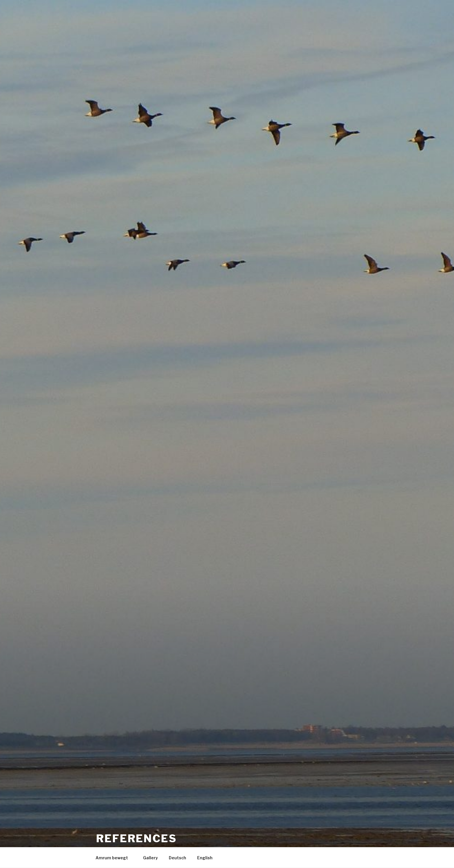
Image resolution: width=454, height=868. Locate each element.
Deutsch (177, 858)
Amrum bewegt (115, 858)
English (205, 858)
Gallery (150, 858)
